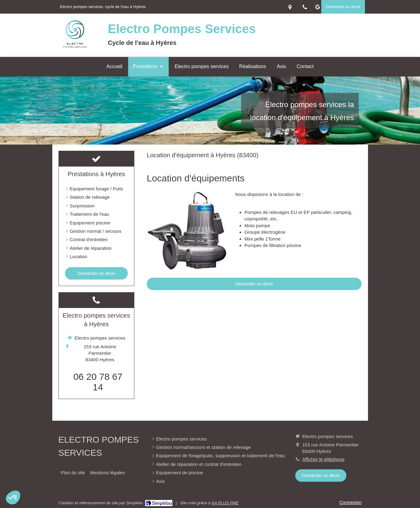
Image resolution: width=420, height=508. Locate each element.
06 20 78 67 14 (98, 382)
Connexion (351, 502)
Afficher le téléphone (324, 459)
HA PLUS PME (225, 503)
